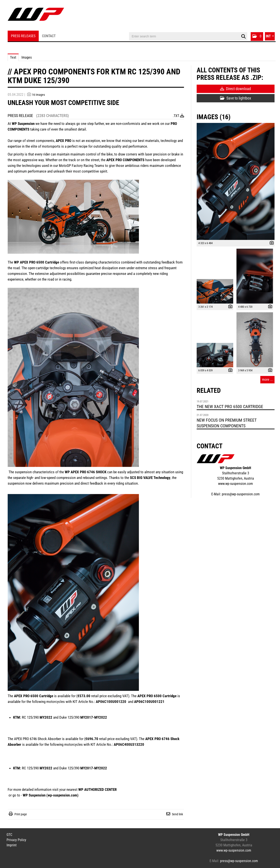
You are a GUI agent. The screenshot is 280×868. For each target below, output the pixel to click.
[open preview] (236, 181)
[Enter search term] (188, 36)
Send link (177, 814)
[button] (257, 37)
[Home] (36, 16)
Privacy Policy (16, 840)
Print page (21, 814)
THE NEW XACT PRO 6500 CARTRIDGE (230, 407)
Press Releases (23, 36)
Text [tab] (13, 57)
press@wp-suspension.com (241, 494)
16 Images (38, 95)
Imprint (12, 845)
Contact (49, 36)
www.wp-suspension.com (235, 484)
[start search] (243, 37)
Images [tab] (27, 57)
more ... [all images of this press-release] (267, 380)
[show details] (271, 243)
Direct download (235, 89)
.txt (178, 116)
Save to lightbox (236, 98)
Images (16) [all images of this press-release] (214, 117)
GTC (9, 835)
